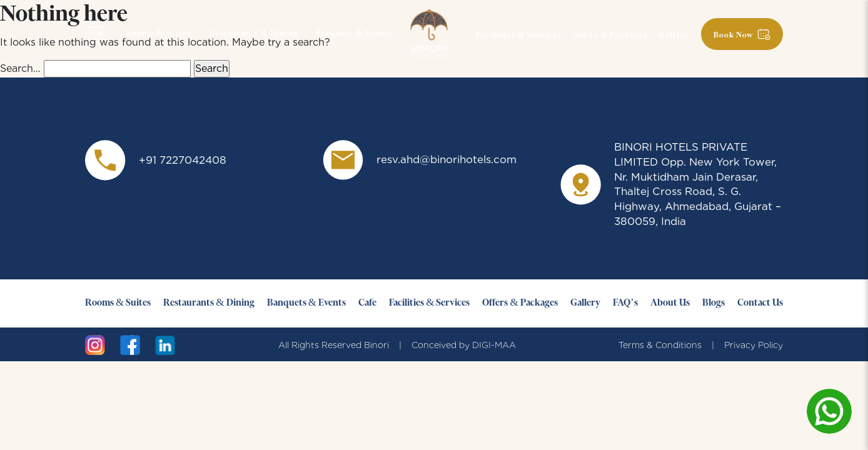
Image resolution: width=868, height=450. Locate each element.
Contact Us (760, 303)
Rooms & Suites (159, 34)
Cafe (367, 303)
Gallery (674, 36)
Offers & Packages (610, 36)
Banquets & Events (354, 34)
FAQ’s (625, 303)
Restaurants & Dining (253, 34)
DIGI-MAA (494, 345)
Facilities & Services (519, 36)
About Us (670, 303)
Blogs (714, 303)
